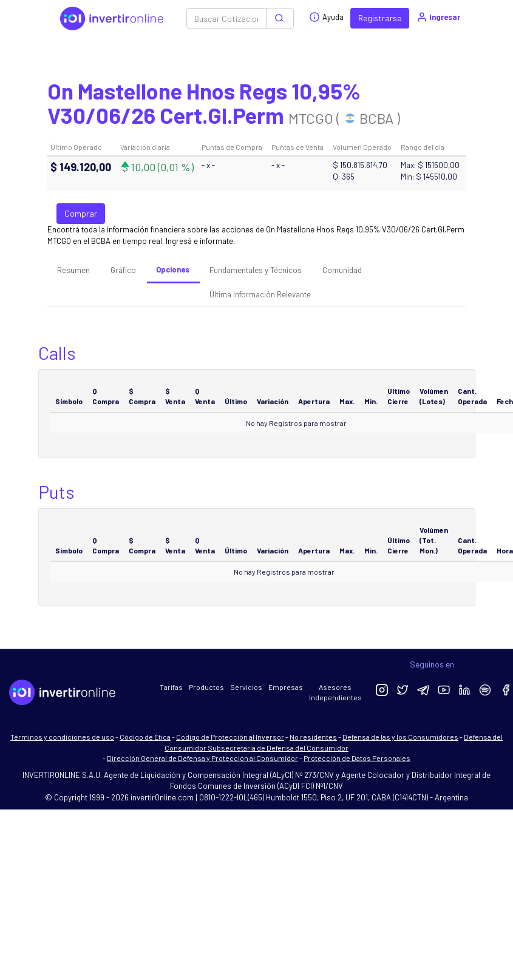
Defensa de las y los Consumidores (400, 737)
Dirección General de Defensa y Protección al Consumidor (202, 758)
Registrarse (380, 18)
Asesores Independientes (335, 692)
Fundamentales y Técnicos (256, 270)
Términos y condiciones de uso (62, 737)
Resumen (73, 270)
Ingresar (438, 17)
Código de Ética (145, 737)
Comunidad (342, 270)
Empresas (286, 687)
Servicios (246, 687)
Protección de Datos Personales (357, 758)
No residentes (313, 737)
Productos (206, 687)
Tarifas (171, 687)
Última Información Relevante (260, 294)
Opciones (173, 269)
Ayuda (326, 17)
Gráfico (123, 270)
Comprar (81, 213)
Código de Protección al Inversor (230, 737)
